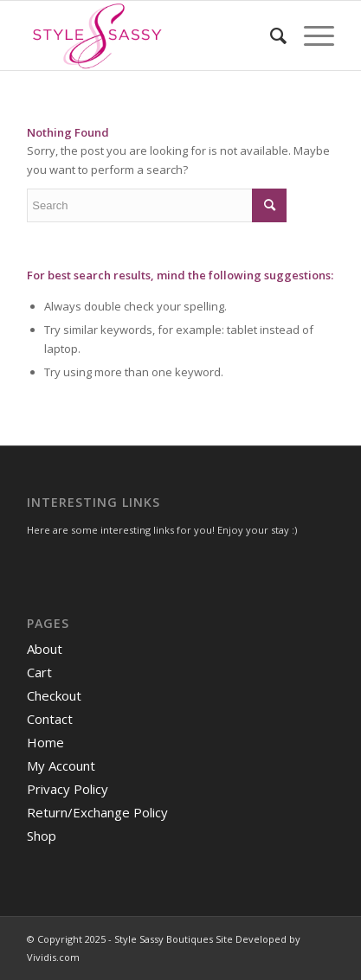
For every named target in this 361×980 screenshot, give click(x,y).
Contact (50, 719)
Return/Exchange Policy (97, 812)
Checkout (54, 695)
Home (45, 742)
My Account (61, 765)
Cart (39, 672)
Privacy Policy (68, 789)
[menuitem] (270, 35)
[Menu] (310, 35)
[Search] (270, 35)
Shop (42, 836)
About (45, 649)
